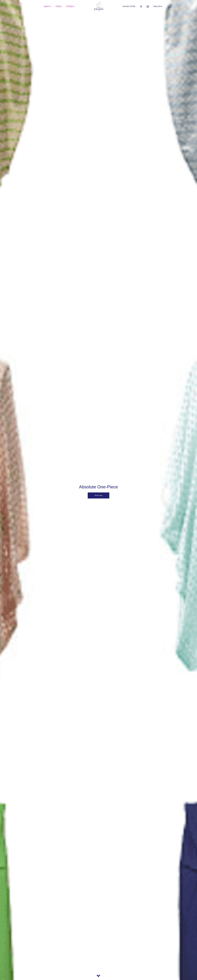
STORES (70, 6)
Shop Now (99, 495)
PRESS (59, 6)
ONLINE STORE (129, 6)
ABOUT (47, 6)
